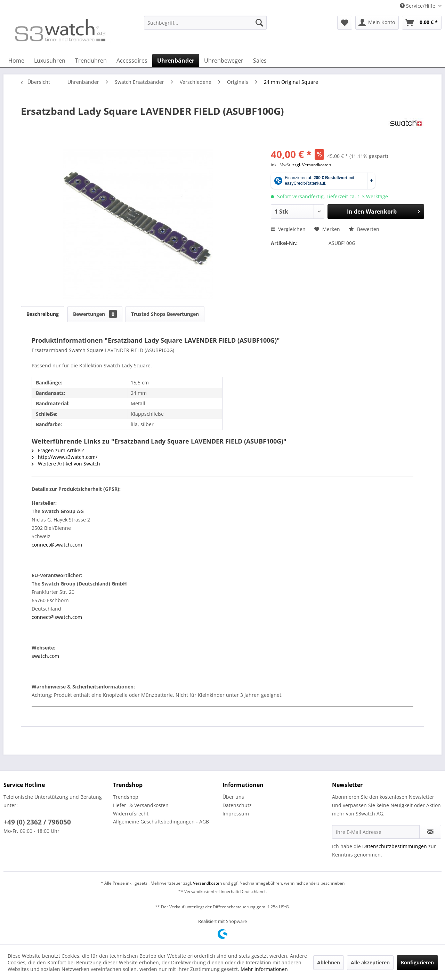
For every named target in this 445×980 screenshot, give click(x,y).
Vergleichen (288, 229)
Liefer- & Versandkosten (141, 805)
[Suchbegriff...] (205, 23)
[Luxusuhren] (50, 61)
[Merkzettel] (345, 23)
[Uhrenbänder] (176, 61)
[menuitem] (205, 26)
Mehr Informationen (264, 969)
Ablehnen (329, 962)
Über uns (233, 797)
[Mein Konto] (377, 23)
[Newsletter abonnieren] (430, 832)
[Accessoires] (132, 61)
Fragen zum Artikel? (58, 450)
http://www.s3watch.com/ (64, 457)
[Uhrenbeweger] (224, 61)
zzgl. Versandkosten (312, 165)
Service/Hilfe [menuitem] (418, 6)
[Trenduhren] (91, 61)
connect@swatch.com (57, 545)
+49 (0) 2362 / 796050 (37, 822)
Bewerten (364, 229)
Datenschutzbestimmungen (395, 846)
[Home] (16, 61)
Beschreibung (43, 314)
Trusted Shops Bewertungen (165, 314)
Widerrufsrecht (131, 814)
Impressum (236, 814)
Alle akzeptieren (370, 962)
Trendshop (126, 797)
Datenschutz (237, 805)
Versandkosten (207, 883)
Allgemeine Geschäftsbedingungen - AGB (161, 822)
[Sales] (260, 61)
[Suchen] (259, 23)
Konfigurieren (417, 962)
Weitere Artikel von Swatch (66, 464)
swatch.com (45, 656)
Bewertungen (95, 314)
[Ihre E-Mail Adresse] (376, 832)
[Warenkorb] (422, 23)
